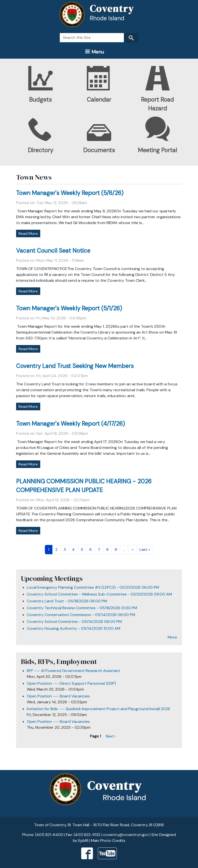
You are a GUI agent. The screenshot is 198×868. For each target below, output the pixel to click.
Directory (40, 150)
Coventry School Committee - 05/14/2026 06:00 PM (74, 622)
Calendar (99, 100)
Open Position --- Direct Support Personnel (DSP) (71, 683)
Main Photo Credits (108, 841)
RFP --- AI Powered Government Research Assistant (74, 671)
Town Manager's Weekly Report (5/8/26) (70, 193)
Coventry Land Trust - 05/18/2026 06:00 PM (67, 601)
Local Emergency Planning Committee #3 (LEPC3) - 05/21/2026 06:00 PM (93, 587)
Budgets (40, 100)
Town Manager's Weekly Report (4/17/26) (70, 424)
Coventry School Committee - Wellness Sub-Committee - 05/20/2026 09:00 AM (99, 594)
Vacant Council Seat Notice (53, 251)
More (172, 637)
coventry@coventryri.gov (126, 835)
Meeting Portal (157, 150)
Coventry (112, 9)
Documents (99, 150)
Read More (28, 233)
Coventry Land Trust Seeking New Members (75, 366)
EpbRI (83, 841)
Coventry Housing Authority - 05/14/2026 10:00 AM (74, 628)
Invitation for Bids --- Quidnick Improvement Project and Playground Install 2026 (99, 709)
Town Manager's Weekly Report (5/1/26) (69, 308)
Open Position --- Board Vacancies (58, 696)
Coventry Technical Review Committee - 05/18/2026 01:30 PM (82, 608)
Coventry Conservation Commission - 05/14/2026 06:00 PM (81, 615)
